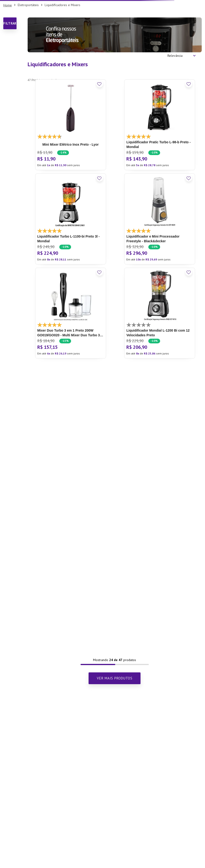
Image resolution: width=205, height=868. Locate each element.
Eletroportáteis (28, 5)
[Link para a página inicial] (8, 5)
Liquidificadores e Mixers (62, 5)
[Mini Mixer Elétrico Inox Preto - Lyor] (71, 125)
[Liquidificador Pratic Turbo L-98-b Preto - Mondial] (160, 125)
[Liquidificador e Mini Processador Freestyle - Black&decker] (160, 219)
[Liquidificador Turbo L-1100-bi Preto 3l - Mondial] (71, 219)
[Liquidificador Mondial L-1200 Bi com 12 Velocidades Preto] (160, 313)
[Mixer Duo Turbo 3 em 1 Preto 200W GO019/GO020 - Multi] (71, 313)
